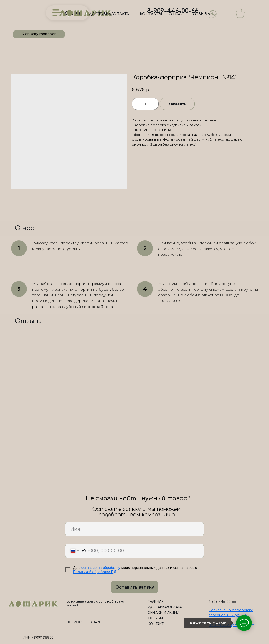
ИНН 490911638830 (38, 638)
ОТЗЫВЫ (202, 14)
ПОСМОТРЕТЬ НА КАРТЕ (84, 622)
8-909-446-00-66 (173, 11)
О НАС (175, 14)
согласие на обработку (101, 568)
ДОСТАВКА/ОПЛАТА (109, 14)
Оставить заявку (135, 587)
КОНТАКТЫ (151, 14)
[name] (134, 529)
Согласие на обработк (230, 610)
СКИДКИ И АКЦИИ (164, 613)
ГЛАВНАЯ (156, 602)
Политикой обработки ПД (95, 572)
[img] (213, 14)
